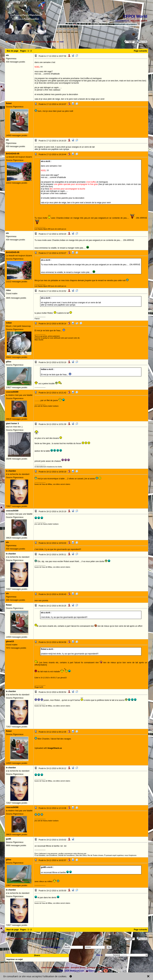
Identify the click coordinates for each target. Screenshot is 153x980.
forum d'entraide (61, 968)
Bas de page (13, 51)
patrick (144, 21)
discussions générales (45, 42)
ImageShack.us (55, 748)
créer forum (47, 968)
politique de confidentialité (99, 968)
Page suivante (140, 51)
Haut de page (13, 930)
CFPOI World (14, 42)
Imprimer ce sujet (14, 959)
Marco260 (135, 21)
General (28, 42)
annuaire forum (78, 968)
